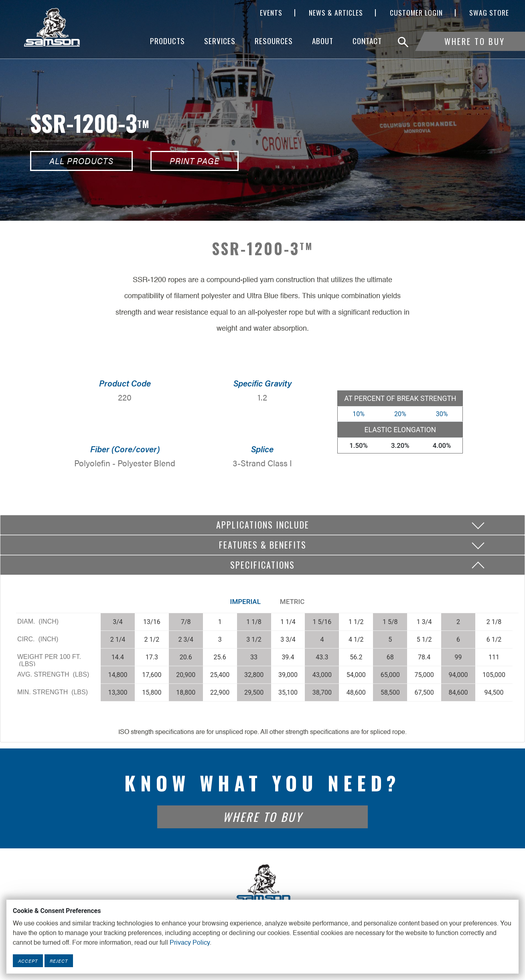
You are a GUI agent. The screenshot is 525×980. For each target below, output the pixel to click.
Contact (367, 41)
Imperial (245, 602)
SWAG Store (489, 13)
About (323, 41)
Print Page (195, 161)
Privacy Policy (190, 943)
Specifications (262, 565)
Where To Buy (475, 41)
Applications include (263, 525)
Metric (292, 602)
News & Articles (336, 13)
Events (271, 13)
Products (167, 41)
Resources (274, 41)
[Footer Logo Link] (263, 883)
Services (220, 41)
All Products (81, 161)
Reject (59, 961)
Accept (28, 961)
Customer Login (416, 13)
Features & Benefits (263, 545)
